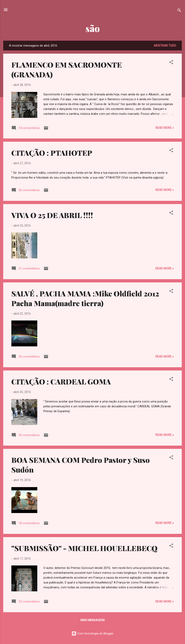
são (93, 28)
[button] (171, 63)
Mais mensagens (93, 620)
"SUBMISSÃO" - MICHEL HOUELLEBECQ (84, 548)
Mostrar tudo (165, 46)
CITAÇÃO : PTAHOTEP (52, 153)
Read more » (165, 128)
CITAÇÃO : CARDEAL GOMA (61, 381)
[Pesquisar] (179, 11)
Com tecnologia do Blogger (93, 633)
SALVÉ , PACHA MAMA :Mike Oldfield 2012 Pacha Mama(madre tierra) (85, 298)
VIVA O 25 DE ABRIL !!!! (52, 215)
